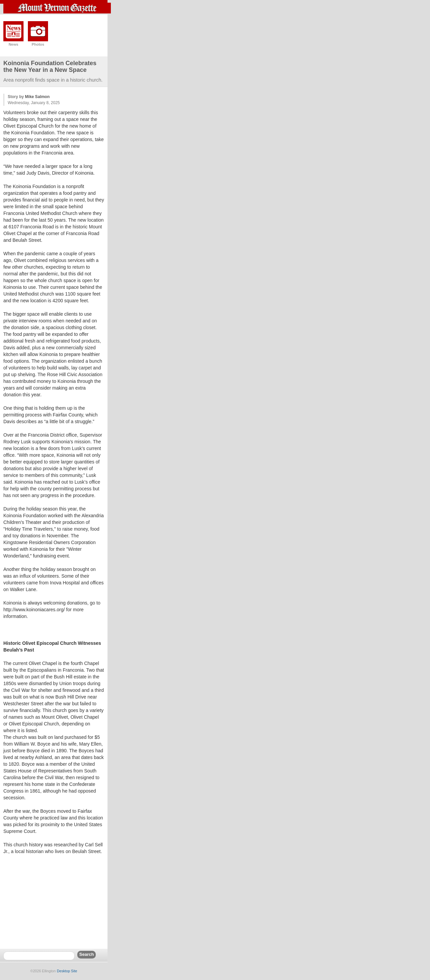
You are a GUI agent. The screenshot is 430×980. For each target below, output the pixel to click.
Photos (38, 44)
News (14, 44)
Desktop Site (67, 971)
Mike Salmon (37, 97)
